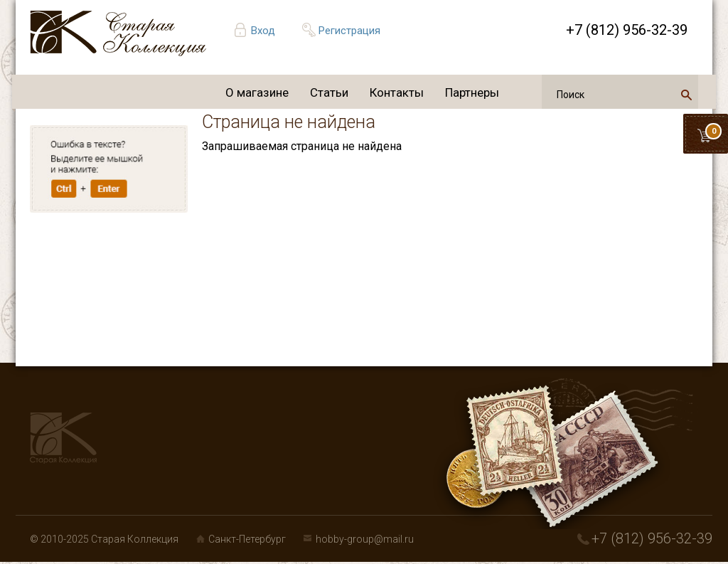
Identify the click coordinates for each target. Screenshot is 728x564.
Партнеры (472, 92)
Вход (263, 31)
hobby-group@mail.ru (365, 539)
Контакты (397, 92)
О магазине (257, 92)
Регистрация (349, 31)
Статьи (329, 92)
